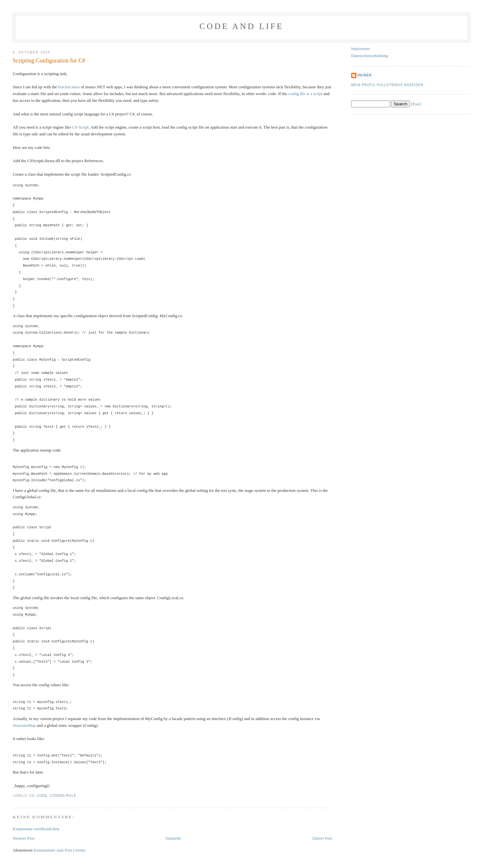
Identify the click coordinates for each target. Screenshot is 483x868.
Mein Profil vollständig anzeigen (387, 85)
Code (42, 796)
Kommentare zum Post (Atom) (59, 850)
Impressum (361, 49)
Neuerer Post (24, 838)
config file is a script (305, 94)
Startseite (173, 838)
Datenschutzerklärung (370, 56)
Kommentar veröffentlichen (36, 829)
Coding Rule (63, 796)
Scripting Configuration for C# (49, 61)
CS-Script (80, 127)
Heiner (365, 75)
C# (32, 796)
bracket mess (69, 87)
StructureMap (24, 725)
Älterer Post (322, 838)
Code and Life (242, 26)
